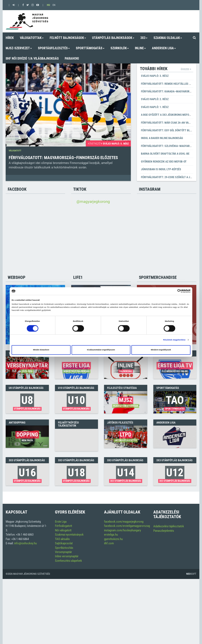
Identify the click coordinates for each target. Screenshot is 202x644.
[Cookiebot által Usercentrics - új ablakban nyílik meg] (173, 291)
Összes (185, 69)
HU (48, 5)
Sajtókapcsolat (64, 543)
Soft (191, 574)
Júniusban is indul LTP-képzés (161, 169)
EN (54, 5)
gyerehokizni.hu (113, 539)
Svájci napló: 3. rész (155, 76)
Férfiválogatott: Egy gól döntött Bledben (169, 130)
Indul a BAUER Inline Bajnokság (162, 138)
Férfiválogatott (63, 526)
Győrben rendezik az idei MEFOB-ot (164, 162)
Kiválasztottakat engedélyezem (101, 350)
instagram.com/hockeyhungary (122, 530)
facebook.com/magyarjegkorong (124, 522)
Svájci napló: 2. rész (155, 99)
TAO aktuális (62, 539)
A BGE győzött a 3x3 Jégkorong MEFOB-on (168, 115)
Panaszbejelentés (164, 531)
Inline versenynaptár (67, 556)
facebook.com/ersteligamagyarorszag (127, 526)
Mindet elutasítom (41, 350)
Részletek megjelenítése (174, 340)
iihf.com (109, 543)
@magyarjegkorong (93, 202)
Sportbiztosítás (64, 548)
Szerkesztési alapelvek (68, 561)
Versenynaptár (63, 552)
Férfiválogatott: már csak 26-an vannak (168, 123)
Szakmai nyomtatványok (69, 535)
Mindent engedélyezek (161, 350)
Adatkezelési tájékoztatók (169, 526)
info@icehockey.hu (25, 543)
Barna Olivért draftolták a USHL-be (165, 154)
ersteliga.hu (111, 535)
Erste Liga (61, 522)
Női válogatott (63, 530)
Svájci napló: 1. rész (155, 107)
